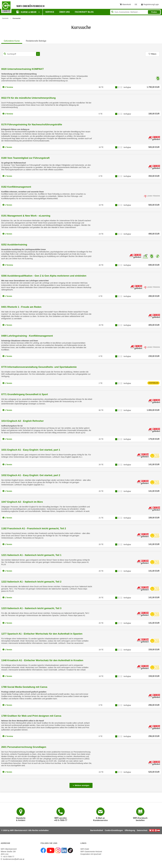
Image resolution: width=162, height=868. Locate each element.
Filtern (152, 54)
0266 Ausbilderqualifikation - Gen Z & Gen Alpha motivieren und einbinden (44, 276)
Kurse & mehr (27, 12)
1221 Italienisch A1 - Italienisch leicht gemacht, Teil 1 (31, 555)
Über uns (65, 12)
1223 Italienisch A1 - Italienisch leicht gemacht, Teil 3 (31, 608)
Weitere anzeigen (81, 785)
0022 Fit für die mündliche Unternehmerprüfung (28, 98)
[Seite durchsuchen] (135, 12)
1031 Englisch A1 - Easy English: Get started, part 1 (31, 450)
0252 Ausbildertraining (14, 245)
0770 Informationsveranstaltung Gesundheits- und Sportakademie (39, 367)
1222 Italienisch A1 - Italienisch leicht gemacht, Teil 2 (31, 582)
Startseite (5, 18)
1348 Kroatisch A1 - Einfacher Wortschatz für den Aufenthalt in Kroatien (42, 660)
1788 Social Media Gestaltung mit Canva (24, 687)
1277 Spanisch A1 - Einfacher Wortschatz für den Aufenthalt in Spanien (42, 634)
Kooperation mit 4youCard (91, 854)
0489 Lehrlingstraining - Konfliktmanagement (27, 336)
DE (137, 5)
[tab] (12, 41)
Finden (154, 12)
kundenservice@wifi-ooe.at (14, 859)
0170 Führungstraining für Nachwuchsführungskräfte (32, 124)
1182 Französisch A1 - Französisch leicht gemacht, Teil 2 (34, 528)
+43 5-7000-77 (8, 857)
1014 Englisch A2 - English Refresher (22, 421)
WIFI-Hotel (85, 849)
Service (50, 12)
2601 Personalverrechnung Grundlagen (24, 747)
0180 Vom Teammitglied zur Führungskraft (25, 158)
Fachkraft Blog (84, 12)
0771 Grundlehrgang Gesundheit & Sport (25, 394)
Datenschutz (142, 830)
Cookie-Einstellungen (114, 830)
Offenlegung (130, 830)
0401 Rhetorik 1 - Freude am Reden (21, 307)
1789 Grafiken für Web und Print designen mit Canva (31, 716)
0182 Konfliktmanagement (16, 187)
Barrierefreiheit (97, 830)
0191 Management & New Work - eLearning (26, 216)
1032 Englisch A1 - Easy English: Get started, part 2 (31, 475)
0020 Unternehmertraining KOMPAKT (22, 69)
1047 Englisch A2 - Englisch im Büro (22, 502)
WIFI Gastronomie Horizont (91, 852)
